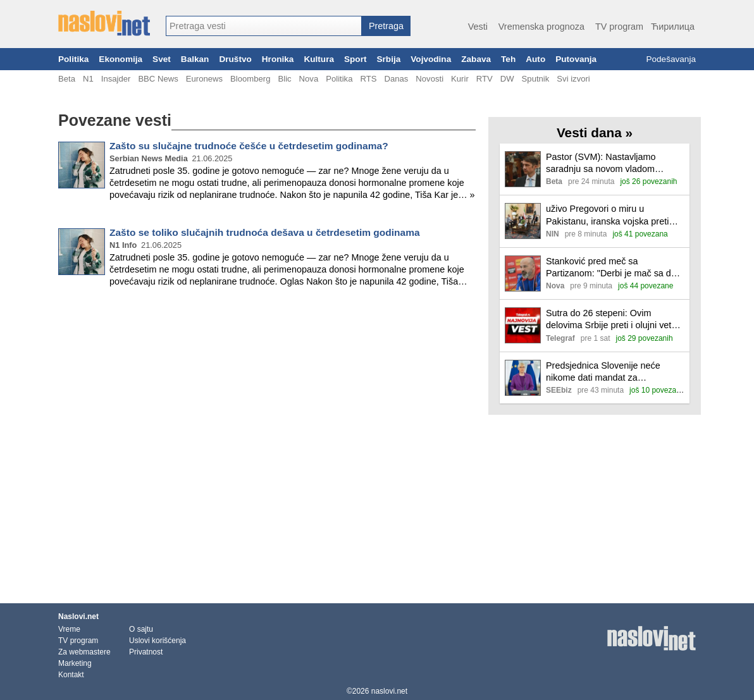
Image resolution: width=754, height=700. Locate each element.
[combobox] (264, 26)
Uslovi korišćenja (158, 641)
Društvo (235, 59)
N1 (88, 79)
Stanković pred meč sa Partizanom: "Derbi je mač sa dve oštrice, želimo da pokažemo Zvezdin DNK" (613, 268)
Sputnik (536, 79)
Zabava (476, 59)
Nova (309, 79)
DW (507, 79)
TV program (619, 27)
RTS (368, 79)
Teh (508, 59)
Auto (535, 59)
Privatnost (146, 652)
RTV (485, 79)
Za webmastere (84, 652)
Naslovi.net (78, 617)
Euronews (204, 79)
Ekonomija (121, 59)
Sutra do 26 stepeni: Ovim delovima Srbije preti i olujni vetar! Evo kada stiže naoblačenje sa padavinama (614, 320)
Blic (284, 79)
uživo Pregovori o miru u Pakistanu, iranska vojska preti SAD (607, 215)
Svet (162, 59)
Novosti (430, 79)
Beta (67, 79)
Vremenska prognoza (541, 27)
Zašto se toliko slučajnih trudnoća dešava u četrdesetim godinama (265, 232)
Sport (355, 59)
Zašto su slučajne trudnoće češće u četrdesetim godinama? (249, 146)
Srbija (388, 59)
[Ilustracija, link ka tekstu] (523, 170)
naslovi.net (389, 691)
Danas (396, 79)
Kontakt (71, 675)
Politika (73, 59)
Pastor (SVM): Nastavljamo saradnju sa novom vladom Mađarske (601, 163)
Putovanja (576, 59)
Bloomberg (250, 79)
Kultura (319, 59)
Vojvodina (431, 59)
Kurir (460, 79)
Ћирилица (673, 27)
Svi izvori (573, 79)
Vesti (478, 27)
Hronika (278, 59)
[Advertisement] (267, 339)
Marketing (75, 663)
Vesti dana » (595, 132)
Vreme (69, 629)
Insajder (116, 79)
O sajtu (141, 629)
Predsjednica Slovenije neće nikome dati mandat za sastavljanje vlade (603, 372)
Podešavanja (671, 59)
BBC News (158, 79)
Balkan (195, 59)
